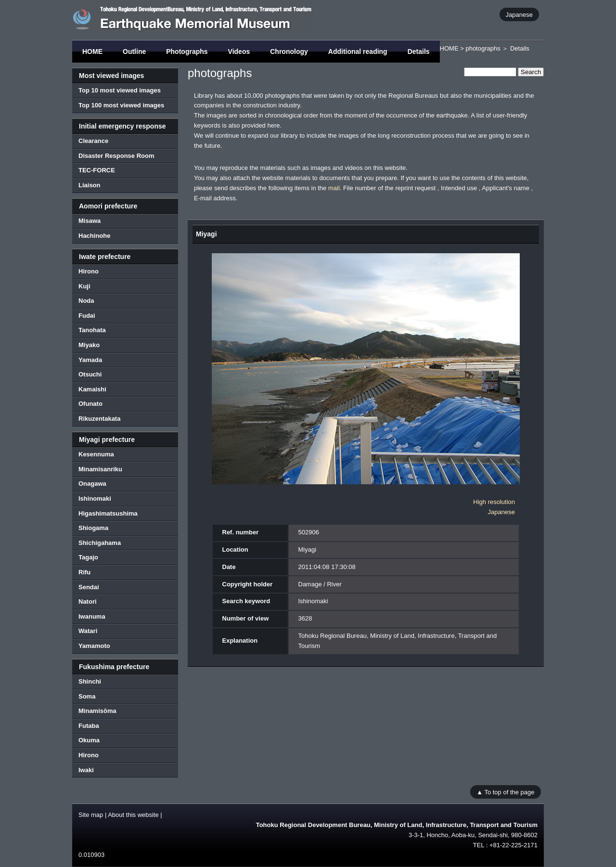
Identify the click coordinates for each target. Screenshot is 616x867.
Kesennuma (96, 454)
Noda (86, 301)
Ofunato (90, 404)
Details (419, 52)
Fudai (87, 316)
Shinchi (90, 681)
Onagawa (92, 484)
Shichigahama (100, 543)
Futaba (89, 726)
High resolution (494, 502)
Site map (91, 815)
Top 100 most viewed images (121, 105)
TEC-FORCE (97, 170)
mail (334, 188)
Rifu (84, 572)
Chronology (289, 52)
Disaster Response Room (116, 156)
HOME (92, 52)
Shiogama (93, 528)
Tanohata (92, 330)
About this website (133, 815)
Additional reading (358, 52)
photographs (483, 48)
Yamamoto (94, 646)
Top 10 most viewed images (120, 90)
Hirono (89, 271)
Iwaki (86, 770)
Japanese (519, 14)
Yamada (90, 360)
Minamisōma (97, 711)
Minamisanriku (100, 469)
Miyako (89, 345)
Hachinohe (94, 236)
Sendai (89, 587)
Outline (134, 52)
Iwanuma (92, 616)
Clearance (93, 141)
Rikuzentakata (99, 419)
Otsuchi (90, 374)
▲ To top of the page (505, 792)
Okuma (89, 740)
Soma (87, 696)
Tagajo (88, 557)
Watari (88, 631)
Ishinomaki (95, 498)
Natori (88, 602)
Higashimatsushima (108, 513)
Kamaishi (92, 389)
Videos (239, 52)
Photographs (187, 52)
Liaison (90, 185)
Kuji (84, 286)
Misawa (90, 221)
